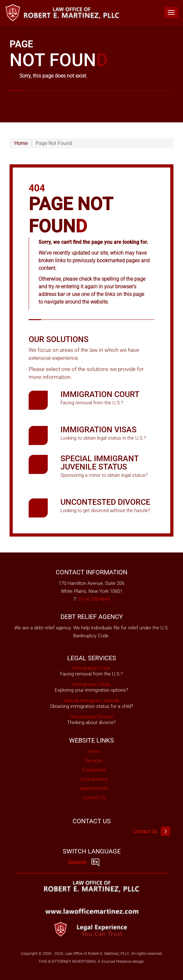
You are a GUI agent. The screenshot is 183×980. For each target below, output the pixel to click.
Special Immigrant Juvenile (91, 701)
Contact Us (94, 798)
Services (94, 761)
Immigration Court (100, 394)
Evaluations (94, 770)
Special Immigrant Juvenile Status (99, 463)
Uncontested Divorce (105, 502)
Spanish (84, 862)
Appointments (94, 788)
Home (21, 143)
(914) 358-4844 (94, 599)
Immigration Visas (99, 430)
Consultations (94, 779)
